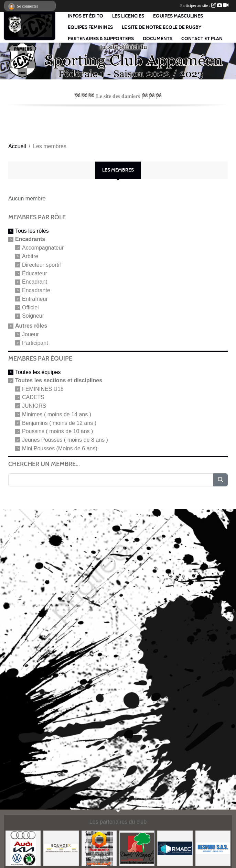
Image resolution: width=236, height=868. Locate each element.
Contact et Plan (202, 39)
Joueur (30, 334)
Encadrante (36, 290)
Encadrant (35, 282)
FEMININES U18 (43, 389)
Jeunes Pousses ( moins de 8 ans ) (65, 440)
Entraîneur (35, 299)
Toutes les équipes (38, 372)
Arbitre (30, 256)
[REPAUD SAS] (213, 848)
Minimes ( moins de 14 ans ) (57, 414)
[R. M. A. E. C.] (175, 848)
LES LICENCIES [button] (128, 16)
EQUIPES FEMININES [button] (90, 27)
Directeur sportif (41, 265)
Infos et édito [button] (85, 16)
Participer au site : (204, 6)
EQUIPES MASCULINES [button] (178, 16)
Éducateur (35, 273)
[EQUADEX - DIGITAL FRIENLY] (61, 848)
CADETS (33, 397)
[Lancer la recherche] (221, 480)
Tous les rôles (32, 231)
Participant (35, 343)
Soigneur (33, 316)
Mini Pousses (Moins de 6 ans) (60, 448)
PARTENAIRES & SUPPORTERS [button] (101, 39)
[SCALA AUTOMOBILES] (23, 848)
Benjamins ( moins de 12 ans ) (59, 423)
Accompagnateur (43, 248)
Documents (158, 39)
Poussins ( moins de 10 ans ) (57, 431)
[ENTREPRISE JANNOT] (137, 848)
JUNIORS (34, 406)
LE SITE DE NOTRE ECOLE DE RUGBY (162, 27)
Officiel (30, 307)
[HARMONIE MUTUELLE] (99, 848)
